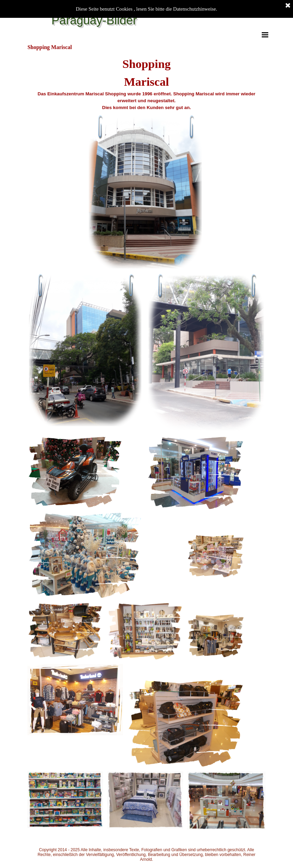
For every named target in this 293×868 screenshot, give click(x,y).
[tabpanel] (146, 83)
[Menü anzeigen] (265, 35)
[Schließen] (288, 6)
